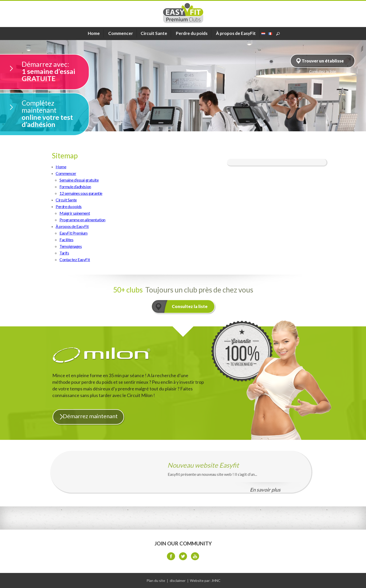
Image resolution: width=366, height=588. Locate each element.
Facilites (66, 240)
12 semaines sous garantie (81, 193)
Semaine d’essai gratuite (79, 180)
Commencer (121, 33)
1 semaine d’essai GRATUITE (55, 71)
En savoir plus (265, 490)
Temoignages (71, 246)
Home (61, 167)
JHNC (216, 580)
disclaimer (178, 580)
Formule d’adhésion (75, 187)
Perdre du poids (192, 33)
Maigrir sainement (75, 213)
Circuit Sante (66, 200)
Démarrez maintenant (90, 416)
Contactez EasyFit (75, 259)
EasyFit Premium (74, 233)
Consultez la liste (190, 306)
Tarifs (64, 253)
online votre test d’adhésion (55, 114)
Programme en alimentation (82, 220)
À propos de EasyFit (236, 33)
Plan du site (156, 580)
